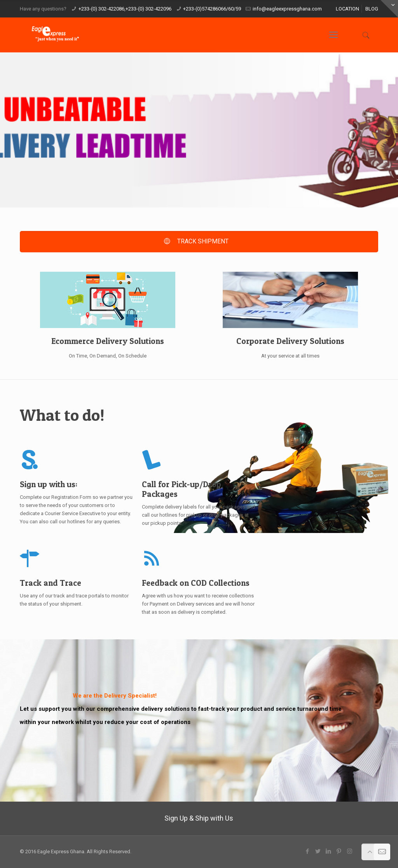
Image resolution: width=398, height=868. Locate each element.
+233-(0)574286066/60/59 (212, 9)
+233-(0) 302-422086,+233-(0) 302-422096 (125, 9)
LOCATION (347, 9)
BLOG (372, 9)
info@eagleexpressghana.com (287, 9)
